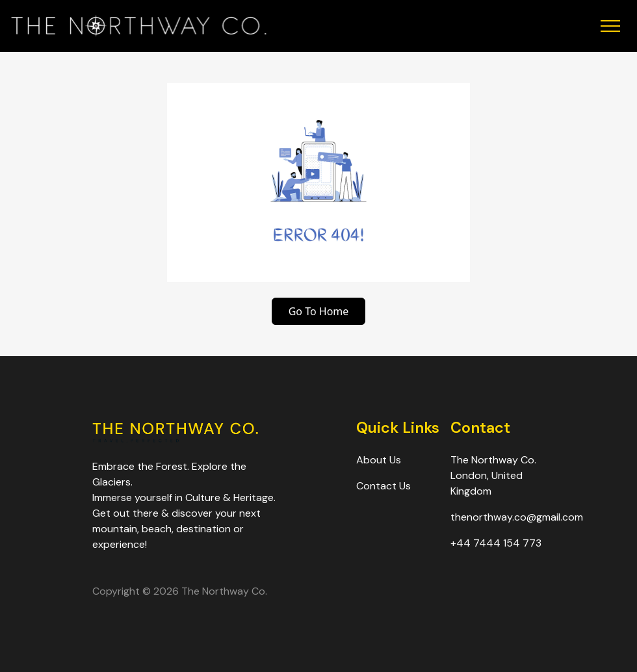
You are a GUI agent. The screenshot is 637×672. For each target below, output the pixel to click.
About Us (379, 460)
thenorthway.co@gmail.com (517, 517)
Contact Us (383, 486)
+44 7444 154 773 (496, 543)
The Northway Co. (224, 591)
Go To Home (319, 311)
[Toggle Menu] (550, 26)
